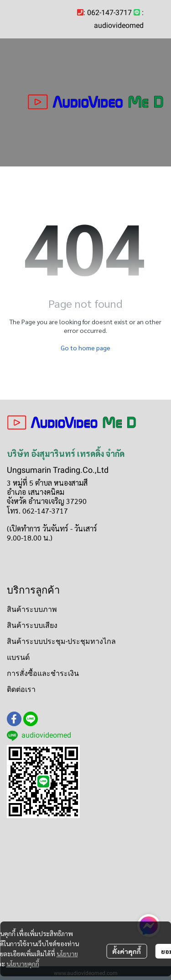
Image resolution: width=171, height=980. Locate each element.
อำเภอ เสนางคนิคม (36, 492)
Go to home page (85, 348)
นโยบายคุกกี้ (23, 964)
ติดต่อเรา (21, 689)
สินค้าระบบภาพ (32, 609)
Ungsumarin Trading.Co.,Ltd (58, 470)
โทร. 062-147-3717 (37, 511)
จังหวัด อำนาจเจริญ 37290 (47, 501)
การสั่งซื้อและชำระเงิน (43, 673)
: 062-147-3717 (108, 13)
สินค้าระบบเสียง (32, 625)
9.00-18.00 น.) (30, 538)
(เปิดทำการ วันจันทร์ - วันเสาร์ (52, 528)
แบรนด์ (18, 657)
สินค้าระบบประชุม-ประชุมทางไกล (61, 641)
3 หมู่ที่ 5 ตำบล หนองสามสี (47, 483)
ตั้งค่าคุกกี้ (127, 951)
